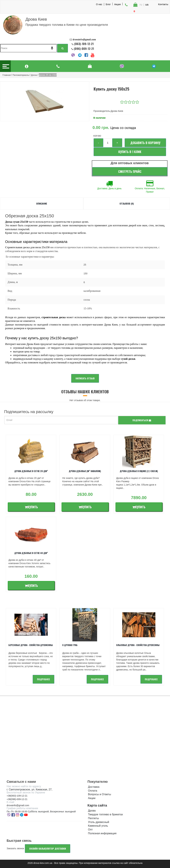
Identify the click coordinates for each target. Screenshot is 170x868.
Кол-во (97, 136)
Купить (31, 507)
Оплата (93, 791)
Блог (108, 4)
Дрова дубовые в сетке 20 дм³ (31, 471)
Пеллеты (93, 818)
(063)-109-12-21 (84, 44)
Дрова (92, 811)
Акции (117, 4)
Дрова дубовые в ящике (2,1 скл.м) (139, 471)
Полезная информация (102, 833)
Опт (90, 830)
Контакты (163, 4)
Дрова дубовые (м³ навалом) (85, 471)
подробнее (43, 679)
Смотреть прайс (130, 171)
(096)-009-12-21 (84, 49)
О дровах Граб (70, 645)
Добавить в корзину (145, 143)
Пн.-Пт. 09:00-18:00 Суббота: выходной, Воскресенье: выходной (41, 812)
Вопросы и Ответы (100, 794)
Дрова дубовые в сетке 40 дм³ (31, 553)
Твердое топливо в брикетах (106, 814)
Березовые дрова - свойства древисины (31, 645)
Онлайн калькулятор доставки (48, 848)
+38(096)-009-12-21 (17, 799)
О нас (99, 4)
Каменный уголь (98, 826)
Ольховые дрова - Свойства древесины (138, 645)
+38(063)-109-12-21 (17, 796)
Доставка (94, 787)
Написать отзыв (85, 378)
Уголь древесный (99, 822)
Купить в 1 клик (130, 152)
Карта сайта (97, 805)
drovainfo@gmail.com (18, 805)
